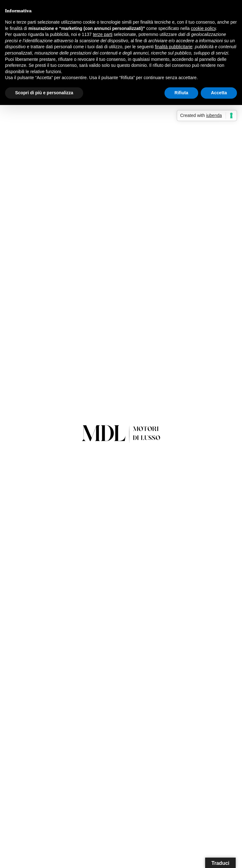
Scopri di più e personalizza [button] (44, 93)
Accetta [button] (219, 93)
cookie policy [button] (203, 28)
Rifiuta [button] (181, 93)
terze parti (103, 34)
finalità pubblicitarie (173, 47)
